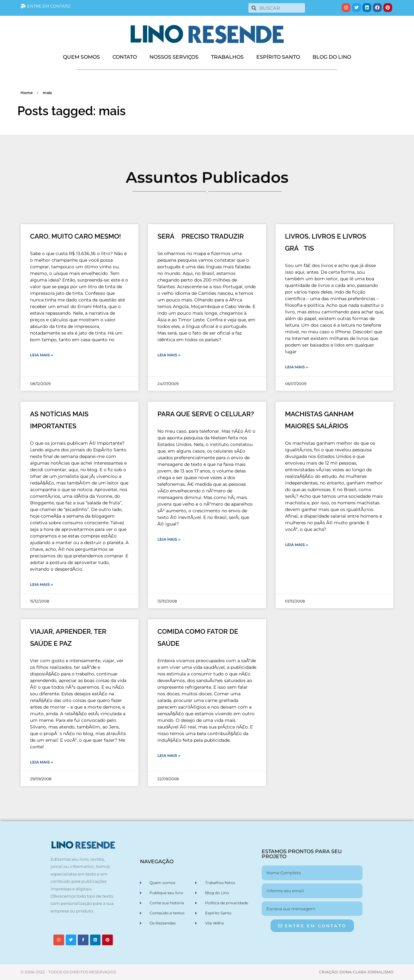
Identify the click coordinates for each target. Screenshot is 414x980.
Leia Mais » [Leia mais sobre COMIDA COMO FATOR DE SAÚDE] (169, 755)
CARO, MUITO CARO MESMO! (76, 236)
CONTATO (125, 57)
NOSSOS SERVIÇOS (174, 57)
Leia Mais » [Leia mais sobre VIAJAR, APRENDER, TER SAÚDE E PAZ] (42, 762)
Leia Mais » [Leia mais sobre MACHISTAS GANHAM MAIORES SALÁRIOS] (297, 545)
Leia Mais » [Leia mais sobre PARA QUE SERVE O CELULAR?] (169, 539)
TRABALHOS (227, 57)
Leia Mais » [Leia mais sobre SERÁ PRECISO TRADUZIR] (169, 355)
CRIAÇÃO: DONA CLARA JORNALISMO (356, 972)
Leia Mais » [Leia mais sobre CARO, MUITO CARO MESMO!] (42, 355)
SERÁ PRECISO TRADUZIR (201, 236)
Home (27, 93)
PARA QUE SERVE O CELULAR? (206, 414)
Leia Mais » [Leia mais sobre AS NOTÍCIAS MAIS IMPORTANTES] (42, 584)
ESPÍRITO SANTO (278, 57)
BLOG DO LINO (332, 57)
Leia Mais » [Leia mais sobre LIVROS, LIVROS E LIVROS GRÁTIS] (297, 367)
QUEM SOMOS (81, 57)
